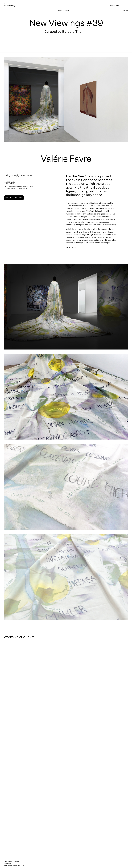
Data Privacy (8, 863)
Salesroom (115, 6)
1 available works (9, 182)
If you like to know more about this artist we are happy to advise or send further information (18, 188)
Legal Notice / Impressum (13, 861)
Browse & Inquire (14, 198)
